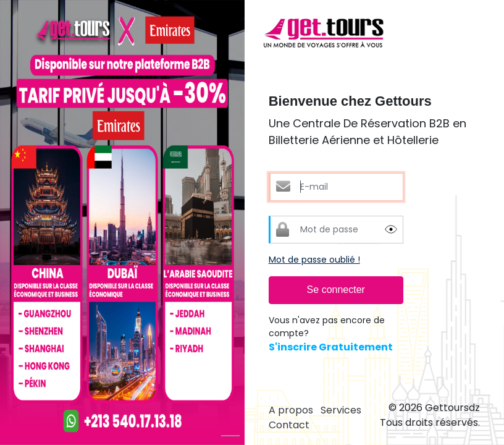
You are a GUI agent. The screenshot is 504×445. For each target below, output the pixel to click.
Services (341, 410)
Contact (289, 425)
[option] (122, 222)
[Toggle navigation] (472, 34)
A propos (291, 410)
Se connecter (336, 290)
